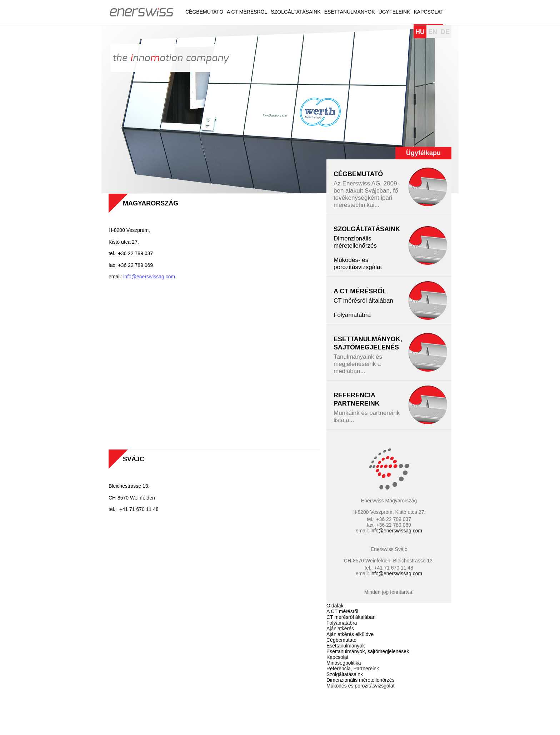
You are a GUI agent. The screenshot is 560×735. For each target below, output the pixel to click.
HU (420, 32)
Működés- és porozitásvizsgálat (358, 264)
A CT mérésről (247, 12)
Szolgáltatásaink (296, 12)
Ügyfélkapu (423, 153)
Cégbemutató (204, 12)
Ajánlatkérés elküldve (350, 634)
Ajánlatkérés (340, 629)
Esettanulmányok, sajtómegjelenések (368, 651)
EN (433, 32)
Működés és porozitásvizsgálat (361, 686)
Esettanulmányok (350, 12)
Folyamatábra (352, 315)
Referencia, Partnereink (353, 669)
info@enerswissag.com (150, 277)
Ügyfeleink (394, 12)
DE (445, 32)
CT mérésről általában (363, 301)
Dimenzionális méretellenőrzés (355, 242)
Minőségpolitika (344, 663)
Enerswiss (142, 12)
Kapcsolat (428, 12)
